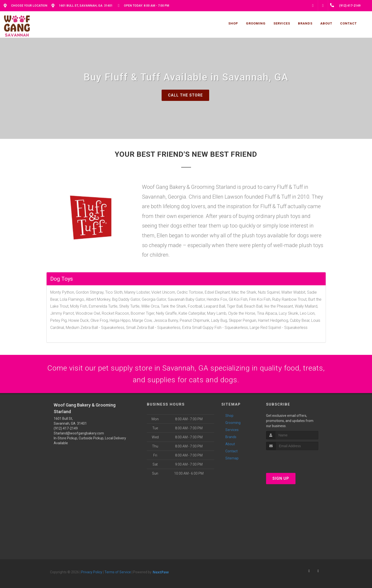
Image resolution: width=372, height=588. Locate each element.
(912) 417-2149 (66, 428)
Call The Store (185, 95)
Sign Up (281, 478)
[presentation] (292, 459)
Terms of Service (118, 572)
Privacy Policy (92, 572)
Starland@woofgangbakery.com (79, 433)
